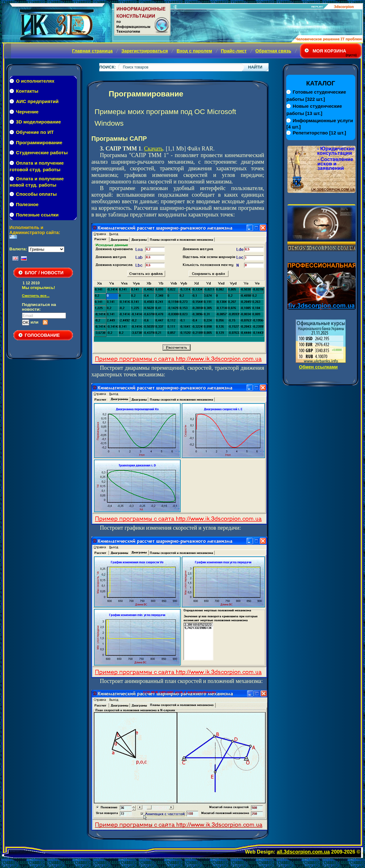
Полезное (27, 204)
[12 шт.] (319, 133)
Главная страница (92, 51)
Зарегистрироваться (144, 51)
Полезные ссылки (37, 215)
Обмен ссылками (318, 367)
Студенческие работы (42, 153)
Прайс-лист (234, 51)
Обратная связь (273, 51)
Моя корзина (329, 51)
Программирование (39, 142)
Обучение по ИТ (35, 132)
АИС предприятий (37, 101)
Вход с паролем (194, 51)
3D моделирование (38, 122)
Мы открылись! (38, 288)
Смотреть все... (36, 296)
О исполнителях (35, 81)
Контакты (27, 91)
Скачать (153, 149)
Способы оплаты (36, 194)
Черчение (27, 112)
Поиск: (108, 67)
